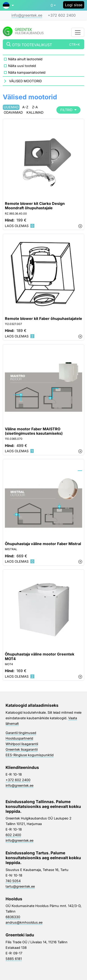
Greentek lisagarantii (22, 749)
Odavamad (13, 112)
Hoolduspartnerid (19, 738)
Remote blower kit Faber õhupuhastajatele (43, 319)
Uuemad (11, 107)
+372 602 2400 (62, 15)
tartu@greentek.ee (20, 886)
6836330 (13, 917)
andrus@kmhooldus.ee (24, 922)
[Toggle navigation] (78, 32)
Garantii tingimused (21, 733)
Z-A (35, 107)
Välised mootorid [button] (25, 81)
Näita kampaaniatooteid (27, 72)
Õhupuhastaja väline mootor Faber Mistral (43, 544)
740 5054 (13, 881)
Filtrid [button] (68, 110)
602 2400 (13, 835)
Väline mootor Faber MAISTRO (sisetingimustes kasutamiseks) (34, 431)
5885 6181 (14, 959)
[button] (8, 5)
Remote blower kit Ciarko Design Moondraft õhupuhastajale (35, 206)
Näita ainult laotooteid (25, 59)
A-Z (25, 107)
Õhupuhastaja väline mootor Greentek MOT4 (40, 656)
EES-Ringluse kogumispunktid (30, 755)
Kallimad (35, 112)
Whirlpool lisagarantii (22, 744)
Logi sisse (74, 5)
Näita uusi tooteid (22, 66)
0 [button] (52, 5)
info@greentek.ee (27, 15)
